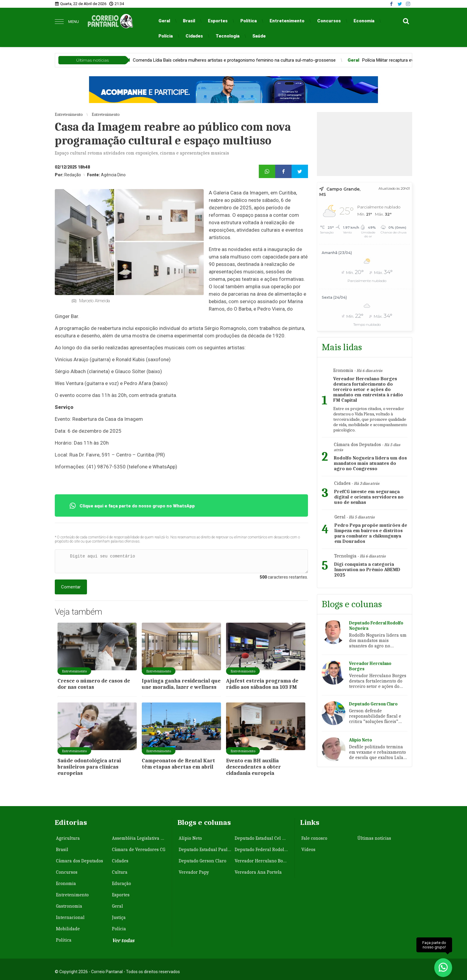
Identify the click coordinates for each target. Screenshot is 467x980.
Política (249, 21)
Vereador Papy (194, 872)
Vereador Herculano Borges (262, 861)
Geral (164, 21)
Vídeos (308, 850)
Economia (364, 21)
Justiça (119, 917)
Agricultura (68, 838)
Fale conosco (314, 838)
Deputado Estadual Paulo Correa (206, 850)
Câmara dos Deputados (80, 861)
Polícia (166, 36)
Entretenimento (287, 21)
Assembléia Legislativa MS (139, 838)
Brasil (189, 21)
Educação (122, 884)
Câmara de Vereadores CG (139, 850)
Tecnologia (228, 36)
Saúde (259, 36)
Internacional (70, 917)
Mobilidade (68, 929)
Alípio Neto (190, 838)
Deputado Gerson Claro (203, 861)
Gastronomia (69, 906)
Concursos (329, 21)
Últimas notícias (374, 838)
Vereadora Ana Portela (258, 872)
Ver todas (123, 941)
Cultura (120, 872)
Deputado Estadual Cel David (262, 838)
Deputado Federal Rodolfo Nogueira (262, 850)
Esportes (218, 21)
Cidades (194, 36)
